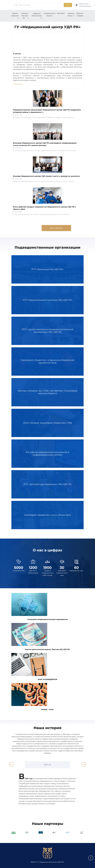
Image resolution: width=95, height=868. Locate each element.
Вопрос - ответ (33, 697)
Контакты (61, 13)
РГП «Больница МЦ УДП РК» (47, 269)
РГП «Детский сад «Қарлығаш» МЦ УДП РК (47, 484)
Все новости (56, 228)
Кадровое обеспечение (37, 15)
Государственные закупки (50, 15)
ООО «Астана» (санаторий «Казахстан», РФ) (47, 423)
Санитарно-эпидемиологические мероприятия (40, 607)
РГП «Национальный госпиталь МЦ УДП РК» (47, 300)
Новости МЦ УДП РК (25, 16)
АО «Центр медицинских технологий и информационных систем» (47, 454)
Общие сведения (15, 15)
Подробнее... (18, 84)
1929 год (47, 765)
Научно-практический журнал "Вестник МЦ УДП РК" (41, 637)
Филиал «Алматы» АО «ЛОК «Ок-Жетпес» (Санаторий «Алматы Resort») (47, 392)
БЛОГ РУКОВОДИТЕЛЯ (34, 667)
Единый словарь (80, 15)
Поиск (68, 5)
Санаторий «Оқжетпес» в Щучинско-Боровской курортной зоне (47, 361)
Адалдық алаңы (71, 15)
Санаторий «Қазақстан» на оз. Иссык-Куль (47, 515)
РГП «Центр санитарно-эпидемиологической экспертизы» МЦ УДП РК (47, 331)
